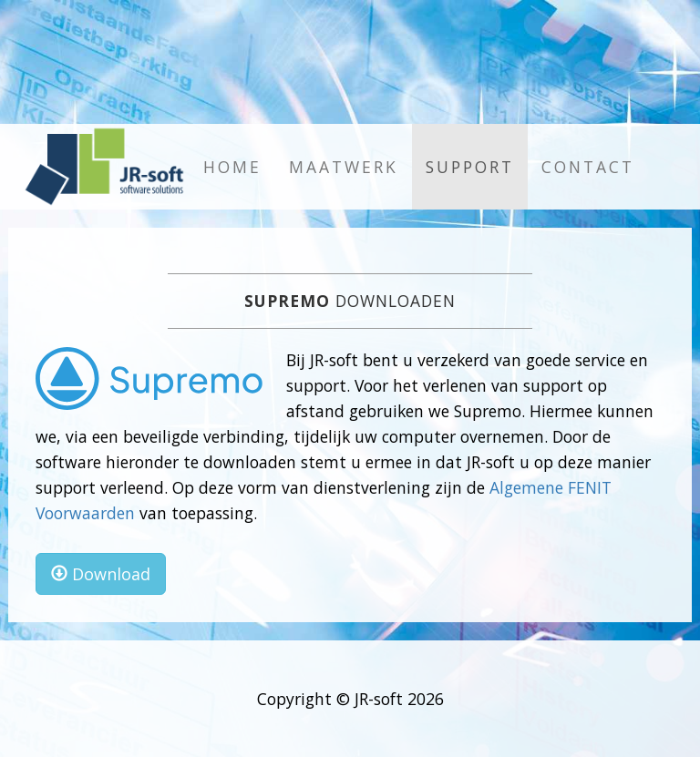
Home (232, 167)
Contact (588, 167)
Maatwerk (344, 167)
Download (101, 574)
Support (470, 167)
